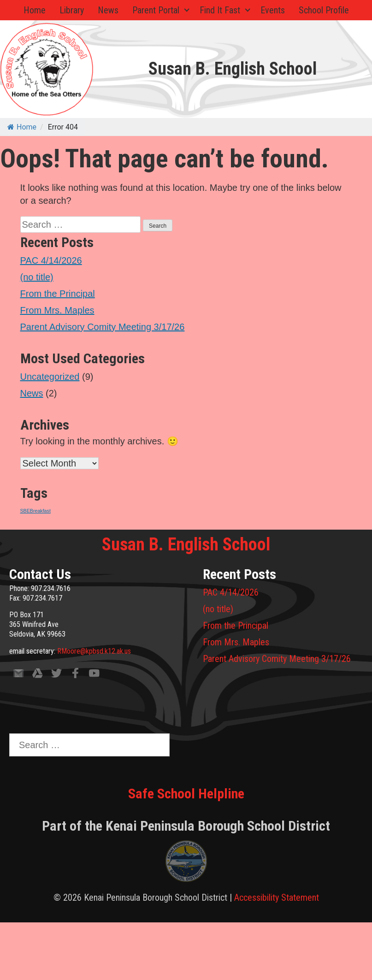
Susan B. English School (233, 69)
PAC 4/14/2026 (51, 260)
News (108, 10)
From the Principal (58, 294)
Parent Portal (156, 10)
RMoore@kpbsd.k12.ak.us (94, 651)
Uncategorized (50, 377)
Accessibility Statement (277, 897)
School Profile (324, 10)
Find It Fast (220, 10)
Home (35, 10)
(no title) (37, 277)
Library (72, 10)
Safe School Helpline (186, 794)
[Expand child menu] (187, 10)
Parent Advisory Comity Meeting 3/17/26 (103, 327)
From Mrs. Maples (57, 310)
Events (273, 10)
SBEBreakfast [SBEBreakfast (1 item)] (35, 511)
